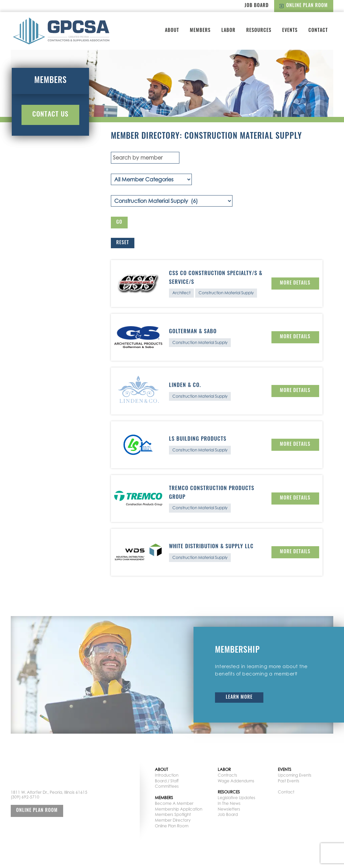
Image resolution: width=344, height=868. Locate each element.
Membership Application (179, 809)
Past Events (289, 781)
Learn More (239, 698)
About (172, 31)
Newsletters (229, 809)
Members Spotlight (173, 814)
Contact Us (50, 115)
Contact (318, 31)
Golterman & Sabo (193, 332)
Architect (181, 293)
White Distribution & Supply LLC (211, 547)
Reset (123, 243)
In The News (229, 803)
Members (200, 31)
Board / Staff (167, 781)
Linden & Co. (185, 386)
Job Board (257, 6)
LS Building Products (198, 439)
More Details (295, 283)
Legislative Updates (236, 798)
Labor (228, 31)
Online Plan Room (304, 6)
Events (290, 31)
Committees (167, 786)
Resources (259, 31)
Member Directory (173, 820)
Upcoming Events (295, 775)
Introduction (167, 775)
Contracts (227, 775)
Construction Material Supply (226, 293)
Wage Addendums (236, 781)
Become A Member (174, 803)
